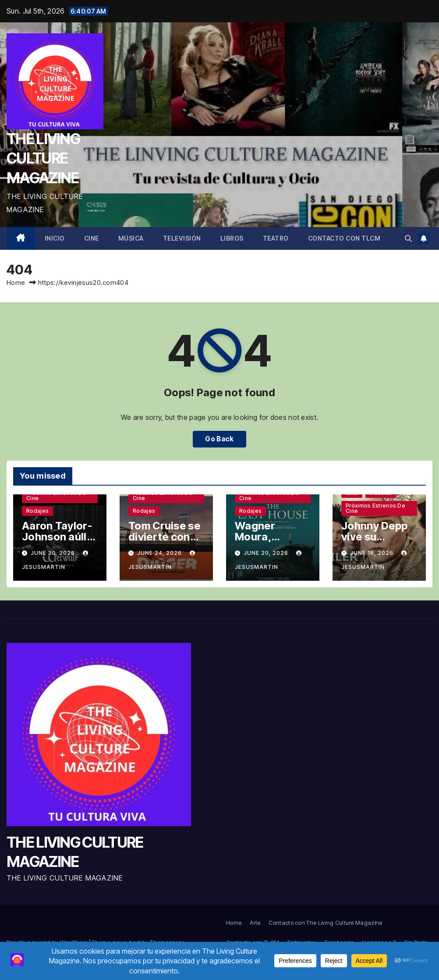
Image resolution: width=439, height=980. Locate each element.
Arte (255, 923)
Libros (232, 238)
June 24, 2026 (160, 553)
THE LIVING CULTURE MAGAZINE (43, 158)
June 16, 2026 (373, 553)
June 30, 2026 (54, 553)
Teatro (276, 238)
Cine (92, 238)
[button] (408, 238)
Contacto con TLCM (344, 238)
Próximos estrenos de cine (56, 495)
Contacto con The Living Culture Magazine (325, 923)
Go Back (219, 439)
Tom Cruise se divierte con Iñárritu (164, 537)
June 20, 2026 (267, 553)
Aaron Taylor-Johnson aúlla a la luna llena (57, 537)
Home (16, 282)
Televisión (182, 238)
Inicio (55, 238)
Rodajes (37, 511)
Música (131, 238)
